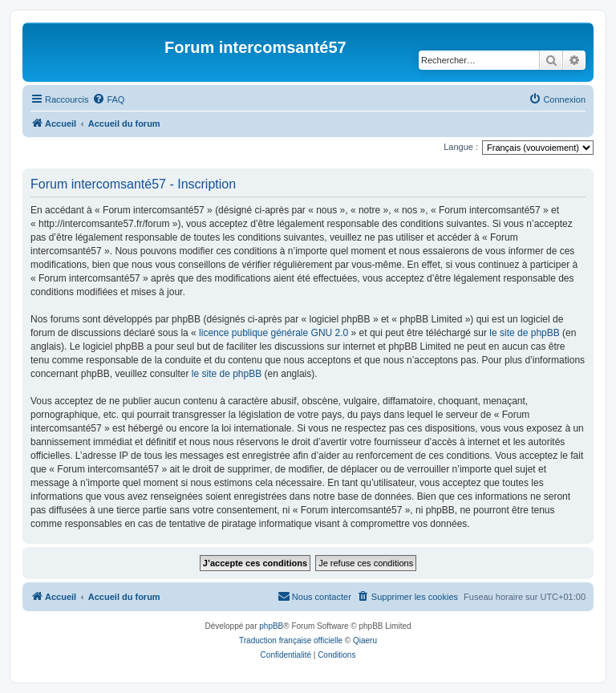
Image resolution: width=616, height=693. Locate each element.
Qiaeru (365, 640)
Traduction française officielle (291, 640)
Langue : (461, 147)
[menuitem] (108, 99)
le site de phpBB (524, 333)
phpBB (271, 626)
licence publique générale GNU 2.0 (274, 333)
